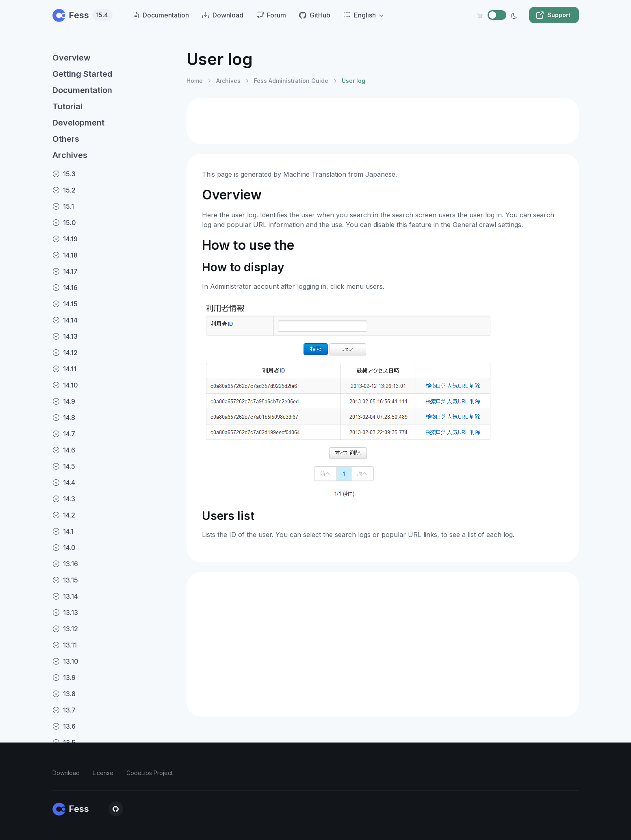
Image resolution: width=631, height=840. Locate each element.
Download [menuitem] (223, 15)
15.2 (64, 190)
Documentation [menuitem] (160, 15)
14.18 (65, 255)
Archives (70, 155)
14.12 (65, 353)
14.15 (65, 304)
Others (66, 139)
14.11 (64, 369)
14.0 (64, 548)
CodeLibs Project (150, 773)
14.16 (65, 288)
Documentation (82, 90)
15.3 (64, 174)
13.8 (64, 694)
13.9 (64, 678)
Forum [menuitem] (271, 15)
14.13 (65, 336)
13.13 (65, 613)
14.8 (64, 418)
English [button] (360, 15)
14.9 (64, 401)
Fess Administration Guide (291, 81)
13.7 (64, 710)
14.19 (65, 239)
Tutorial (67, 106)
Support (553, 15)
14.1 (63, 531)
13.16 (65, 564)
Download (66, 773)
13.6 (64, 726)
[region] (115, 438)
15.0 (64, 223)
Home (195, 81)
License (103, 773)
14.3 (64, 499)
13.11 (65, 645)
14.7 (64, 434)
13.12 (65, 629)
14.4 (64, 483)
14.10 (65, 385)
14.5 (64, 466)
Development (78, 123)
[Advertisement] (383, 121)
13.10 (65, 661)
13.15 (65, 580)
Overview (72, 58)
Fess (82, 15)
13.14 (65, 596)
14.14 (65, 320)
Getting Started (82, 74)
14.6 (64, 450)
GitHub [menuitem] (315, 15)
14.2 (64, 515)
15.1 (63, 206)
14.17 (65, 271)
